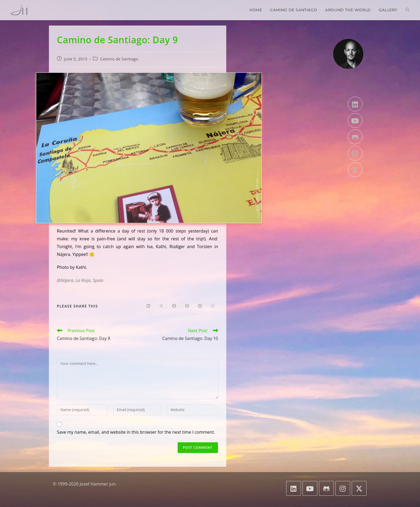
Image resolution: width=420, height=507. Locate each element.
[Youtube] (355, 120)
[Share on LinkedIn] (148, 306)
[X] (355, 170)
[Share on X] (161, 306)
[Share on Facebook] (174, 306)
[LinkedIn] (355, 104)
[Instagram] (355, 153)
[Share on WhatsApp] (213, 306)
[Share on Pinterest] (187, 306)
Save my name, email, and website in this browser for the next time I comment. (136, 432)
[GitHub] (355, 137)
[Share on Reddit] (200, 306)
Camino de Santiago (119, 59)
